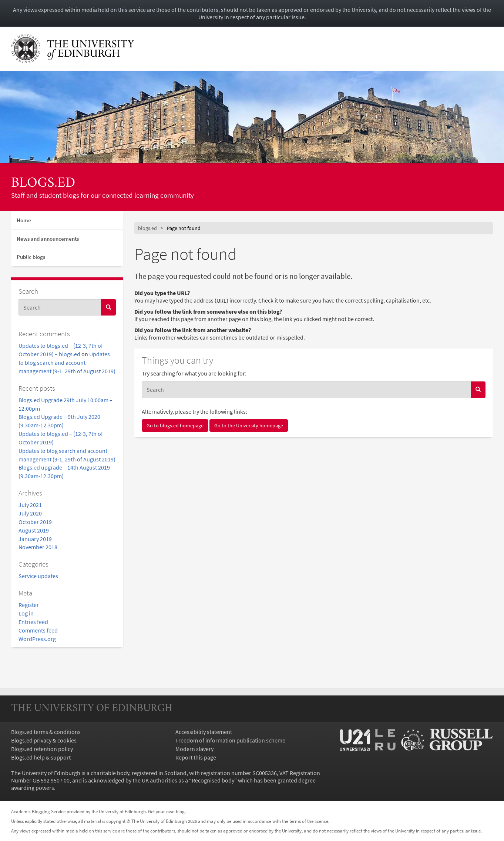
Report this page (196, 757)
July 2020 (30, 513)
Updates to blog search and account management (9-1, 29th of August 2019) (67, 363)
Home (24, 220)
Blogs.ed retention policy (42, 749)
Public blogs (31, 257)
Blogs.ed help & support (41, 757)
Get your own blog (166, 811)
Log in (26, 613)
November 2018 (38, 547)
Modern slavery (194, 749)
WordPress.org (37, 639)
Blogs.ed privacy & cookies (44, 740)
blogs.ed (43, 183)
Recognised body (213, 780)
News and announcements (48, 239)
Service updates (38, 576)
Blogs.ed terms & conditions (46, 732)
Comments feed (38, 630)
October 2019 (35, 522)
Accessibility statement (204, 732)
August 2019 (34, 530)
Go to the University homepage (249, 425)
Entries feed (33, 622)
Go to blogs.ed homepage (175, 425)
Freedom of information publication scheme (230, 740)
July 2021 (30, 505)
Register (29, 605)
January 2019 (35, 539)
